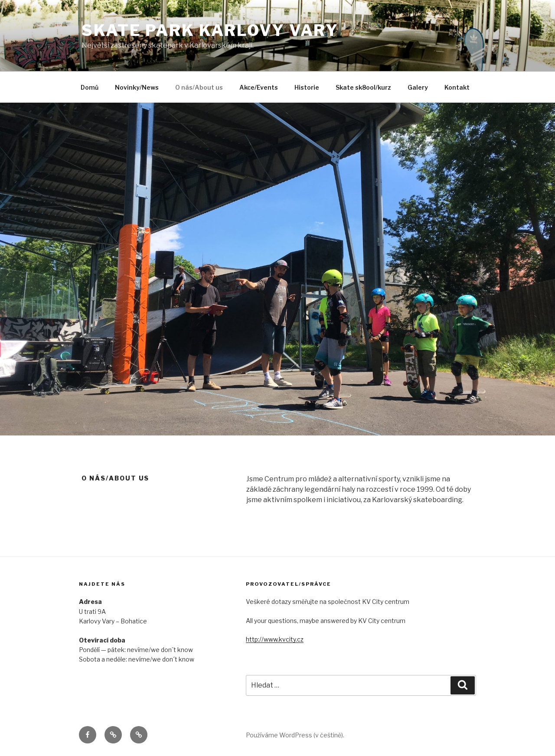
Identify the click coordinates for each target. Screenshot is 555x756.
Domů (90, 87)
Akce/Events (259, 87)
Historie (307, 87)
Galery (418, 87)
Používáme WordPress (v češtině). (295, 735)
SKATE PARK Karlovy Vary (210, 30)
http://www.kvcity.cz (275, 639)
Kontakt (457, 87)
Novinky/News (137, 87)
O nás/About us (199, 87)
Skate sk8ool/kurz (363, 87)
